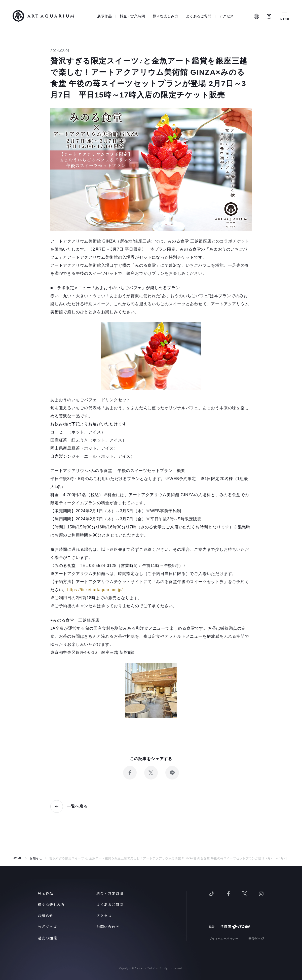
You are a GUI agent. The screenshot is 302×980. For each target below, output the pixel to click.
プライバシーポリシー (224, 939)
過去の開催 (47, 938)
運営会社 (254, 939)
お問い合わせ (108, 927)
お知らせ (46, 916)
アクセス (226, 16)
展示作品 (104, 16)
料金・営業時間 (132, 16)
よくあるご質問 (199, 16)
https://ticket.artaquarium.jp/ (95, 590)
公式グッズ (47, 927)
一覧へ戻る (77, 806)
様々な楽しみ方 (165, 16)
